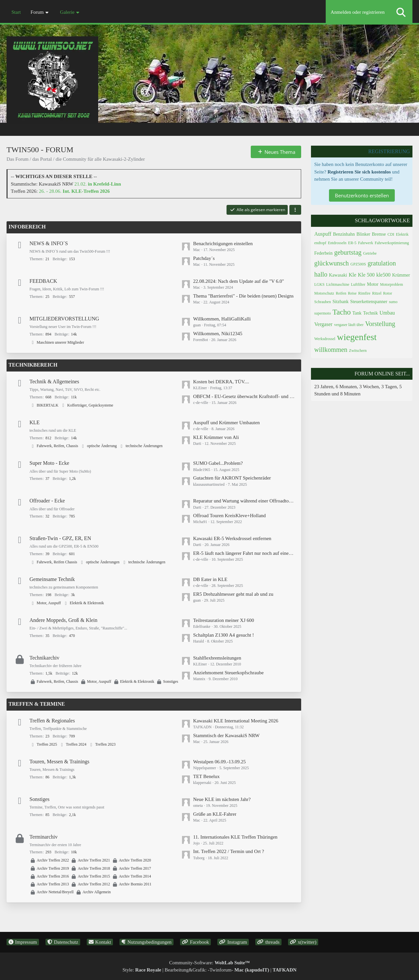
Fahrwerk (366, 243)
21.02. (98, 184)
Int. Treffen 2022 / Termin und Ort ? (229, 851)
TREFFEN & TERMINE (37, 704)
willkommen (331, 350)
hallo (321, 274)
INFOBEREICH (27, 227)
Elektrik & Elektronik (87, 603)
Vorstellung (380, 324)
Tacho (342, 312)
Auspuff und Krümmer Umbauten (226, 423)
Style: (142, 970)
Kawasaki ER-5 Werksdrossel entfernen (232, 538)
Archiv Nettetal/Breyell (55, 892)
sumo (393, 302)
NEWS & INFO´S (49, 243)
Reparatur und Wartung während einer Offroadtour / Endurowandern (244, 501)
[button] (295, 210)
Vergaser (323, 324)
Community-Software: (210, 963)
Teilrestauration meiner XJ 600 (224, 620)
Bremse (379, 234)
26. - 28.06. (74, 191)
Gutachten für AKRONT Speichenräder (232, 478)
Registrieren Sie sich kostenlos (359, 172)
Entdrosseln (337, 243)
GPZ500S (358, 264)
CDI (391, 234)
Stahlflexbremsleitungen (217, 658)
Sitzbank (341, 302)
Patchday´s (204, 258)
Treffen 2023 (105, 744)
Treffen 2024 (76, 744)
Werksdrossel (325, 339)
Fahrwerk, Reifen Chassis (57, 562)
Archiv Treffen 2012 (94, 884)
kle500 (383, 275)
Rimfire (364, 293)
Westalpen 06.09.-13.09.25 (219, 762)
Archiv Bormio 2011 (135, 884)
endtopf (320, 243)
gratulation (382, 263)
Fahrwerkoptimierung (392, 243)
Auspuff (323, 234)
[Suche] (401, 12)
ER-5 (352, 243)
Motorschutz (324, 293)
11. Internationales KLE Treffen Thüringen (235, 837)
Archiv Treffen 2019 (53, 868)
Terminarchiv (44, 837)
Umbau (387, 313)
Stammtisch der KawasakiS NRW (226, 735)
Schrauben (323, 302)
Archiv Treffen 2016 (53, 876)
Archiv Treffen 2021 (94, 860)
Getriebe (370, 253)
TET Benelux (206, 776)
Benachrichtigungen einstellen (223, 244)
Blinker (363, 234)
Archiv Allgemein (97, 892)
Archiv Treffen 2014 (135, 876)
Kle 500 (366, 275)
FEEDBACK (43, 281)
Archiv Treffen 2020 (135, 860)
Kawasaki (338, 275)
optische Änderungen (103, 562)
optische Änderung (102, 446)
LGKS (319, 284)
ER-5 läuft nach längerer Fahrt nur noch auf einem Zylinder (244, 553)
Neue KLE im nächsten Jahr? (222, 799)
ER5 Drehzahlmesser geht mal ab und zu (233, 594)
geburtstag (348, 252)
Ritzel (377, 293)
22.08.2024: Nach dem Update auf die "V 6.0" (239, 281)
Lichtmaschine (338, 284)
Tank (357, 313)
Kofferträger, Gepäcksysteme (90, 405)
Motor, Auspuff (49, 603)
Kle (352, 275)
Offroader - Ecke (47, 501)
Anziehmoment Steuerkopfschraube (228, 673)
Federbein (323, 253)
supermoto (323, 313)
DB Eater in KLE (210, 579)
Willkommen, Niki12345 (218, 334)
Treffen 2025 (47, 744)
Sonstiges (171, 681)
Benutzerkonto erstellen (362, 195)
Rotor (387, 293)
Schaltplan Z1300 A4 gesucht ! (224, 635)
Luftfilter (358, 284)
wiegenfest (357, 337)
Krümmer (401, 275)
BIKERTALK (47, 405)
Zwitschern (358, 351)
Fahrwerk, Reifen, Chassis (57, 446)
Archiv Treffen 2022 (53, 860)
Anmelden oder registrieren (358, 12)
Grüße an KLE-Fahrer (215, 814)
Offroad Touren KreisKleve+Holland (229, 516)
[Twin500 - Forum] (209, 69)
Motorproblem (392, 284)
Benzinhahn (344, 234)
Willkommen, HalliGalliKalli (222, 319)
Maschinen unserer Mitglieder (60, 342)
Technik (370, 313)
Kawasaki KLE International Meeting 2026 (236, 721)
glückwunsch (332, 263)
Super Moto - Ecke (49, 463)
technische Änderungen (144, 446)
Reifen (341, 293)
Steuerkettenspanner (369, 302)
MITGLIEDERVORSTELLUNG (64, 319)
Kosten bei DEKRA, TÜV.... (221, 382)
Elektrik (402, 234)
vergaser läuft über (349, 325)
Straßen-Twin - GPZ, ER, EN (60, 538)
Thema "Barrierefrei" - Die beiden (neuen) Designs (243, 296)
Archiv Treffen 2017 (135, 868)
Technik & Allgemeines (54, 381)
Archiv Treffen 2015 (94, 876)
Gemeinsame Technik (52, 579)
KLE (35, 422)
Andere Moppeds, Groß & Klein (64, 620)
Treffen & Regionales (52, 721)
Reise (352, 293)
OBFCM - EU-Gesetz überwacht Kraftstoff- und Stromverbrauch (244, 396)
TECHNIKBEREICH (33, 365)
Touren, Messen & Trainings (59, 762)
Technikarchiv (44, 658)
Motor (373, 284)
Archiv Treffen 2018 (94, 868)
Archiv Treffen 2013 (53, 884)
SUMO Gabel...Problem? (218, 463)
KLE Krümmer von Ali (216, 437)
